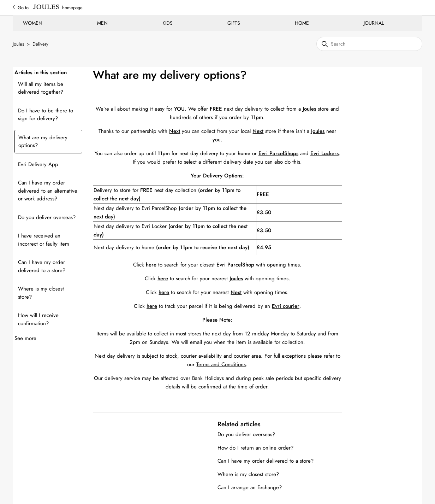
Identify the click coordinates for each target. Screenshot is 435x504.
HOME (302, 23)
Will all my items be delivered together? (41, 88)
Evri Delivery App (38, 164)
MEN (102, 23)
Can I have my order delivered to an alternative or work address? (48, 191)
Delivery (40, 44)
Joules (18, 44)
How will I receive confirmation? (38, 319)
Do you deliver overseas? (47, 217)
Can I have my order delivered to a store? (42, 266)
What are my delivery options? (43, 142)
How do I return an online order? (255, 448)
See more (25, 338)
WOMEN (33, 23)
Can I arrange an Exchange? (250, 487)
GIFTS (234, 23)
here (152, 306)
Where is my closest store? (41, 293)
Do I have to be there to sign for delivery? (46, 115)
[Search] (369, 44)
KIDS (168, 23)
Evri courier (286, 306)
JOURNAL (374, 23)
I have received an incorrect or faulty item (44, 240)
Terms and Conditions (221, 364)
